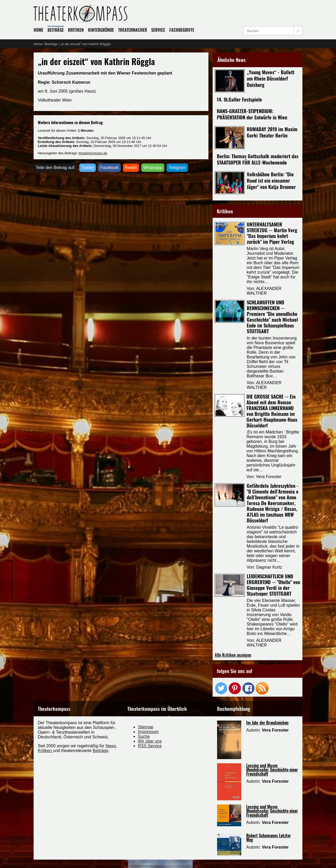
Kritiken (45, 751)
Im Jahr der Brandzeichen (267, 723)
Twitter (88, 168)
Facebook (109, 168)
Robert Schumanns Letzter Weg (269, 838)
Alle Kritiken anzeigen (233, 655)
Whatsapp (153, 168)
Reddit (131, 168)
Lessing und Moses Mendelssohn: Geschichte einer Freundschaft (272, 770)
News (111, 746)
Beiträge (101, 751)
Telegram (177, 168)
